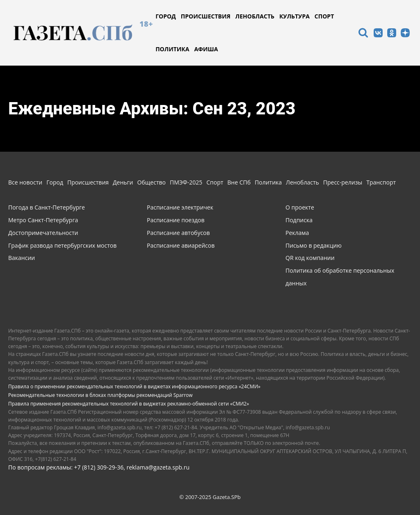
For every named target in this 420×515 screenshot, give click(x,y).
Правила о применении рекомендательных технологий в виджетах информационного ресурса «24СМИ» (134, 386)
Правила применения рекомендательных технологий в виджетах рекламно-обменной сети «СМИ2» (129, 404)
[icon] (363, 34)
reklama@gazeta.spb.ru (158, 467)
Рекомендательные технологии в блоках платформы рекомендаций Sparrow (100, 395)
